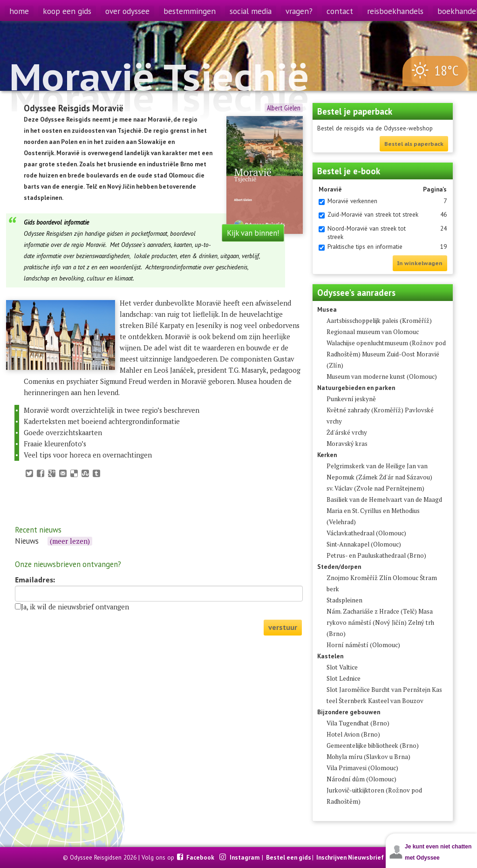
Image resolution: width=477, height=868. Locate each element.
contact (340, 11)
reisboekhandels (395, 11)
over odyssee (127, 11)
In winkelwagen (420, 263)
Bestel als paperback (414, 144)
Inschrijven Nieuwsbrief (350, 857)
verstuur (283, 627)
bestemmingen (190, 11)
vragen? (299, 11)
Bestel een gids (289, 857)
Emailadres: (35, 580)
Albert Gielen (284, 108)
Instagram (245, 857)
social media (251, 11)
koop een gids (67, 11)
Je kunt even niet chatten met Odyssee (438, 852)
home (19, 11)
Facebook (201, 857)
